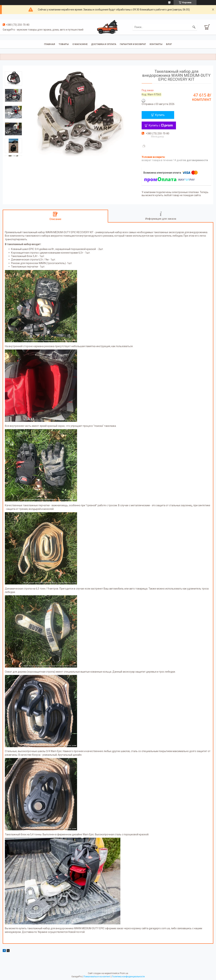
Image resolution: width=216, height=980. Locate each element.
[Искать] (194, 27)
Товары (64, 44)
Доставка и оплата (104, 44)
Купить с (161, 125)
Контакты (156, 44)
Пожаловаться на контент (97, 977)
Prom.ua (124, 973)
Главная (50, 44)
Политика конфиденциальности (128, 977)
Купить (160, 115)
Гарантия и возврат (133, 44)
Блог (169, 44)
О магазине (80, 44)
